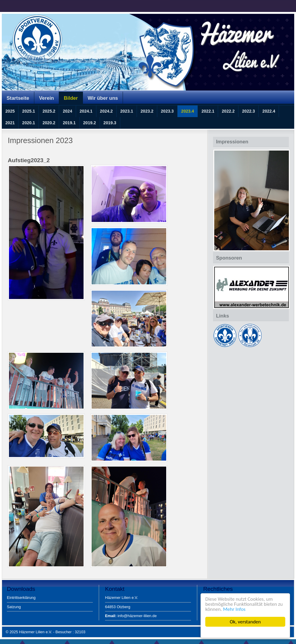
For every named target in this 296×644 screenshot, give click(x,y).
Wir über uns (103, 98)
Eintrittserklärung (21, 598)
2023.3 (167, 111)
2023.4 (188, 111)
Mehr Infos (234, 609)
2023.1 (127, 111)
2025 (10, 111)
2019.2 (90, 123)
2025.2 (49, 111)
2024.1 (86, 111)
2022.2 (228, 111)
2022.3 (248, 111)
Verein (47, 98)
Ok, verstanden (245, 622)
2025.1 (28, 111)
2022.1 (208, 111)
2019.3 (110, 123)
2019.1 (69, 123)
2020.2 (49, 123)
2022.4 (269, 111)
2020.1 (28, 123)
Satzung (14, 607)
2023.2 (147, 111)
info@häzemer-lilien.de (131, 616)
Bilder (71, 98)
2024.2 (106, 111)
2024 (67, 111)
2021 (10, 123)
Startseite (18, 98)
